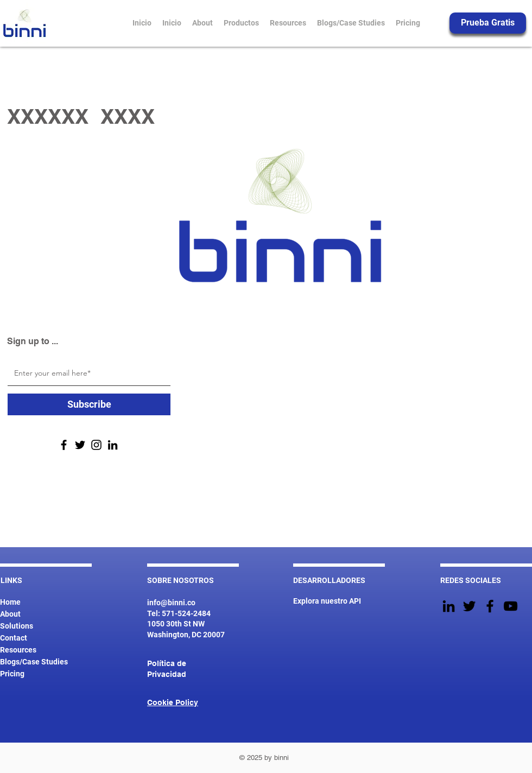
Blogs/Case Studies (34, 662)
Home (10, 602)
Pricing (12, 674)
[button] (241, 23)
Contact (14, 638)
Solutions (17, 626)
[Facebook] (64, 445)
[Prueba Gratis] (488, 23)
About (10, 614)
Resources (18, 650)
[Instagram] (96, 445)
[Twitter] (80, 445)
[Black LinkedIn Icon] (449, 606)
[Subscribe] (89, 404)
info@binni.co (171, 603)
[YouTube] (511, 606)
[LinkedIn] (113, 445)
